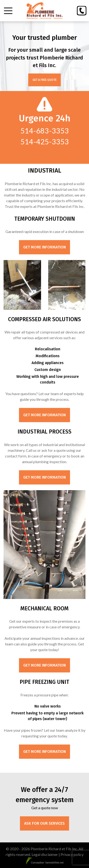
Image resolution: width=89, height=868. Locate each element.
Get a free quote (44, 80)
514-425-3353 (45, 142)
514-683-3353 (45, 131)
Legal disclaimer (45, 854)
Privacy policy (72, 854)
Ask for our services (44, 823)
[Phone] (82, 11)
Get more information (44, 247)
